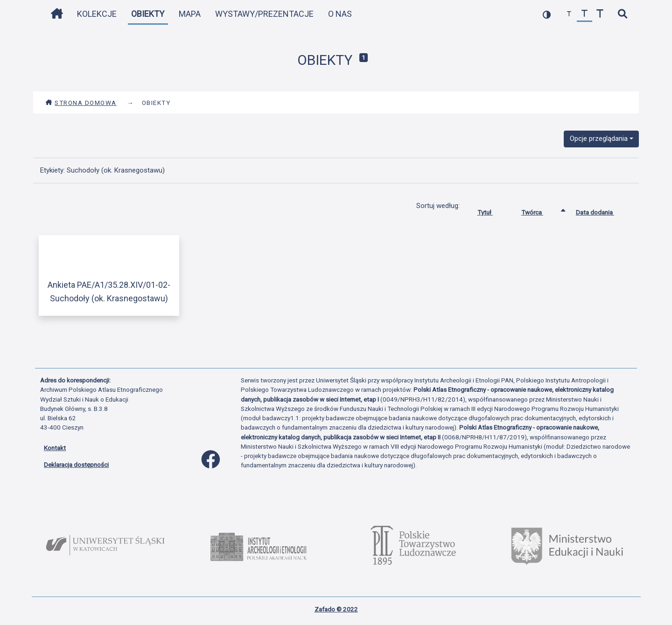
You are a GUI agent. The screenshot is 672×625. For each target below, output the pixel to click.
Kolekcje (97, 14)
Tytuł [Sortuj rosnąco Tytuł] (492, 210)
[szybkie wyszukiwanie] (622, 14)
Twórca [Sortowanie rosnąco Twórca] (539, 210)
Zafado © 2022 (336, 609)
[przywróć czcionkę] (584, 14)
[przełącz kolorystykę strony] (547, 14)
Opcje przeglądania (599, 139)
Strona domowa (81, 103)
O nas (340, 14)
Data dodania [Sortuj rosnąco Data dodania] (602, 210)
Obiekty (148, 14)
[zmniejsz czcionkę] (569, 14)
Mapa (190, 14)
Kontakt (55, 448)
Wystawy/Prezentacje (264, 14)
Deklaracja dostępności (76, 465)
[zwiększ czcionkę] (600, 14)
